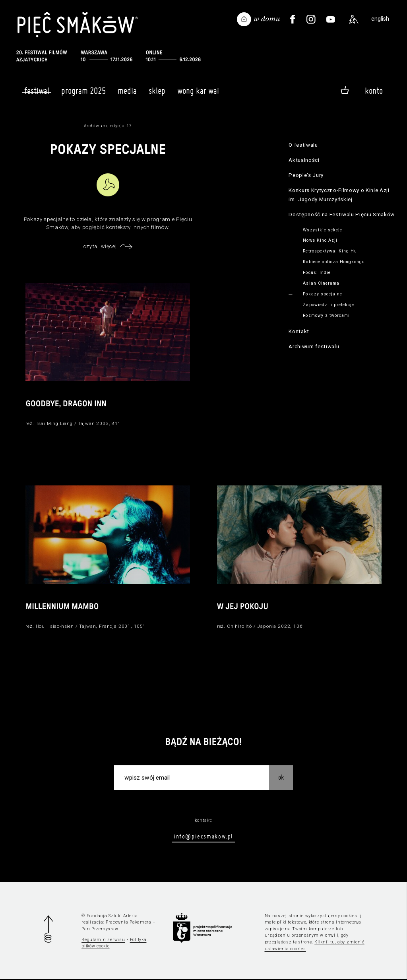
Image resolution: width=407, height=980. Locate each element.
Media (127, 94)
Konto (374, 91)
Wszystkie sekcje (323, 230)
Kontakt (299, 331)
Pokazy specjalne (323, 294)
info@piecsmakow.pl (203, 837)
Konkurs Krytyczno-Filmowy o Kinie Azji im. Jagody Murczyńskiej (339, 195)
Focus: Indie (317, 273)
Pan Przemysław (100, 930)
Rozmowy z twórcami (326, 315)
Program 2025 (83, 94)
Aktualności (304, 160)
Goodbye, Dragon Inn (66, 405)
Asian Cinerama (321, 283)
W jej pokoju (243, 607)
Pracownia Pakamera (129, 923)
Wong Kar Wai (198, 94)
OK (281, 778)
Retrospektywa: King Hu (330, 251)
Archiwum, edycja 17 (108, 126)
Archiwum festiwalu (314, 346)
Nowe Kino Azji (320, 240)
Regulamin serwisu (103, 940)
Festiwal (37, 91)
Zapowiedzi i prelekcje (329, 305)
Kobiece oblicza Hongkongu (334, 262)
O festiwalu (303, 145)
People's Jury (306, 175)
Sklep (157, 94)
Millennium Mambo (62, 607)
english (380, 19)
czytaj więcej (100, 246)
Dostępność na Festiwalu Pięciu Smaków (342, 214)
